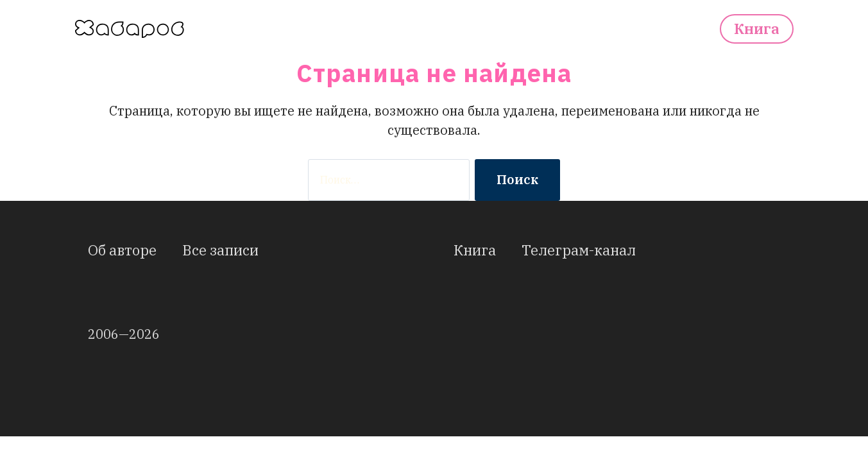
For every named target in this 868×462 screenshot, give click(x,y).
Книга (757, 29)
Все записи (220, 250)
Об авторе (122, 250)
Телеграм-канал (579, 250)
